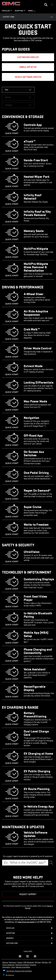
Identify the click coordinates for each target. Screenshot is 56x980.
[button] (51, 326)
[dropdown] (18, 83)
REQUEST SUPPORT (28, 887)
